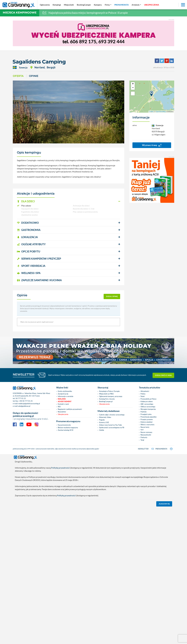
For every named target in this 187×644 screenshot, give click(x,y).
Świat (143, 396)
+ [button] (133, 84)
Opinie (34, 76)
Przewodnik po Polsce (148, 399)
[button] (69, 201)
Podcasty (144, 437)
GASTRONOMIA (29, 230)
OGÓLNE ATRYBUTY (31, 244)
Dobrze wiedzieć (147, 422)
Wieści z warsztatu (147, 425)
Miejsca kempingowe (20, 13)
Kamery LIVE (104, 422)
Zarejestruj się (63, 394)
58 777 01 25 (21, 398)
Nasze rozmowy (146, 432)
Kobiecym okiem (147, 401)
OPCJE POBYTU (29, 251)
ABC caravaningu (147, 404)
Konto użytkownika (65, 391)
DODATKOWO (28, 223)
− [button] (133, 88)
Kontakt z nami (63, 404)
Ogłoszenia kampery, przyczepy (111, 396)
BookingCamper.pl (106, 401)
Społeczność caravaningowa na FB (112, 427)
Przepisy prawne (147, 419)
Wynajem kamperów (148, 409)
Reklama (62, 399)
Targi (142, 440)
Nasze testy (145, 427)
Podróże (144, 412)
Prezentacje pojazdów (149, 417)
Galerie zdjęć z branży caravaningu (112, 415)
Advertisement (65, 401)
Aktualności (145, 391)
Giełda (102, 430)
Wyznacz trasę (152, 145)
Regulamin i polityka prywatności (70, 409)
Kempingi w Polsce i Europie (109, 391)
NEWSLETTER (24, 374)
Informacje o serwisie (66, 396)
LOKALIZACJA (27, 237)
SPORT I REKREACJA (31, 266)
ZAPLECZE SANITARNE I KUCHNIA (39, 280)
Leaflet (151, 112)
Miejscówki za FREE (106, 394)
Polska (143, 394)
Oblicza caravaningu (148, 407)
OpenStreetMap (161, 112)
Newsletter (62, 412)
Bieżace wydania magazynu (68, 427)
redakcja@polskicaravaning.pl (29, 404)
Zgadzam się (164, 504)
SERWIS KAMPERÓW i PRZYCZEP (39, 259)
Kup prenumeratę (64, 425)
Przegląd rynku (146, 414)
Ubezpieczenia (63, 414)
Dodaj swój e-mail (163, 375)
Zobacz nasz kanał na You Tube (110, 425)
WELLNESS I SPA (29, 273)
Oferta (18, 76)
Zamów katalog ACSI (66, 430)
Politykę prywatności (60, 468)
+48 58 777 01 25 (26, 401)
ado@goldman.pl (24, 406)
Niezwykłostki (146, 435)
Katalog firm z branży (107, 399)
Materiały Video (105, 417)
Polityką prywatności (66, 495)
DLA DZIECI (26, 201)
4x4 (142, 430)
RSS (59, 407)
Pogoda (102, 420)
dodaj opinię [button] (112, 296)
